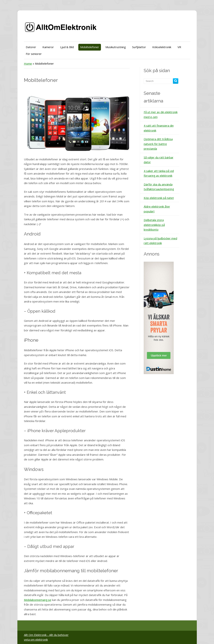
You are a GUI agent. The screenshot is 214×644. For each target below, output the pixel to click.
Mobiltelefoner (90, 47)
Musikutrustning (116, 47)
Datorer (31, 47)
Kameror (48, 47)
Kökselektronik (162, 47)
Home (28, 64)
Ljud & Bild (67, 47)
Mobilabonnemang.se (38, 600)
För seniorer (34, 54)
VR (179, 47)
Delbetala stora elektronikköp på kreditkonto (154, 225)
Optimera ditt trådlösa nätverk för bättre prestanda (158, 144)
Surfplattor (139, 47)
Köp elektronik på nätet (159, 198)
